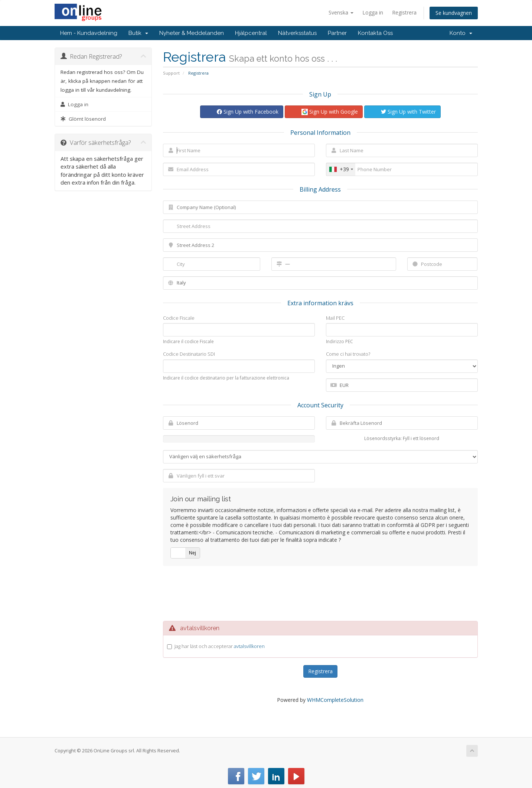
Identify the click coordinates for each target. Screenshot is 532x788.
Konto (461, 33)
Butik (138, 33)
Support (171, 73)
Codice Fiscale (179, 318)
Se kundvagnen (454, 13)
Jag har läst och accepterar (220, 646)
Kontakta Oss (375, 33)
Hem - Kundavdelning (89, 33)
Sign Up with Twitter (408, 112)
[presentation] (320, 593)
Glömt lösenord (83, 119)
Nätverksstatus (297, 33)
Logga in (373, 12)
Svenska (341, 12)
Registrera (404, 12)
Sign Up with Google (330, 112)
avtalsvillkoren (249, 646)
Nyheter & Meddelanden (192, 33)
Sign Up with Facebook (248, 112)
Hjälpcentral (251, 33)
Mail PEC (335, 318)
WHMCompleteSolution (335, 700)
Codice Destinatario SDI (189, 354)
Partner (337, 33)
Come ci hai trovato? (348, 354)
